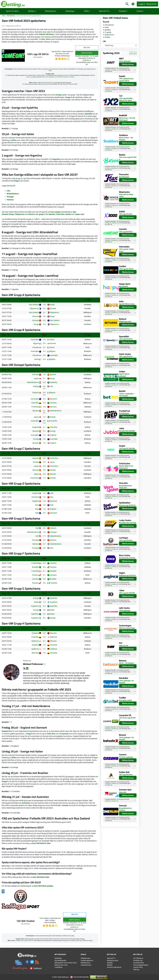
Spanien (52, 214)
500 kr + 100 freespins (127, 663)
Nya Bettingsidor (60, 960)
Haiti (49, 734)
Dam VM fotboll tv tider (41, 843)
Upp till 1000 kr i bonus (127, 304)
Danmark (65, 734)
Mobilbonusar (86, 963)
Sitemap (136, 970)
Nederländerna (13, 194)
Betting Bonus (51, 11)
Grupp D (29, 734)
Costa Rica (60, 214)
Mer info (87, 48)
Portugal (10, 197)
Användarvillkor (139, 963)
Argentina (56, 159)
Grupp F (5, 781)
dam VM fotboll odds (41, 877)
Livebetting (58, 967)
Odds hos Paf (124, 646)
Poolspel (123, 11)
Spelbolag (70, 11)
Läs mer (133, 53)
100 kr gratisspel (125, 611)
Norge (12, 214)
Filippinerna (20, 214)
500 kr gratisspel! (125, 61)
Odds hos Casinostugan (127, 628)
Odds (87, 11)
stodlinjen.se (91, 58)
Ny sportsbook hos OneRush (125, 809)
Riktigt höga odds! (125, 322)
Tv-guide (108, 32)
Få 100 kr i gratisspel (126, 757)
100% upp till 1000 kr (126, 269)
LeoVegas (25, 941)
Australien (26, 803)
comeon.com (29, 77)
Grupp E (17, 181)
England (5, 731)
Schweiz (31, 214)
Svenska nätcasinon (114, 967)
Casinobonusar (86, 965)
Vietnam (10, 200)
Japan (77, 214)
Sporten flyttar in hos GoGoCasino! (126, 467)
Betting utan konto (61, 965)
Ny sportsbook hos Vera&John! (125, 487)
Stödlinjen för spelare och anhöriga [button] (66, 77)
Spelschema (109, 35)
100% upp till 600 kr (126, 540)
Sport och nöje (12, 11)
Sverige (59, 95)
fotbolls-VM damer (47, 34)
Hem (4, 16)
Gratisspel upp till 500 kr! (127, 576)
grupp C (42, 214)
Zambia (68, 214)
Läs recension (38, 57)
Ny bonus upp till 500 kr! (127, 505)
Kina (53, 734)
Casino (140, 11)
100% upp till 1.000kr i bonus (127, 250)
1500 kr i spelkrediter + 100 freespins (127, 395)
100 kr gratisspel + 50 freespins (126, 682)
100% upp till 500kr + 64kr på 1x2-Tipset (126, 100)
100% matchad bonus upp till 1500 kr (126, 80)
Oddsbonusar (85, 958)
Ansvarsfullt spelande (80, 977)
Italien (14, 140)
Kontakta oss (138, 960)
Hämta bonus (87, 53)
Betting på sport (113, 960)
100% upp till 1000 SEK (127, 449)
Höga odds (123, 792)
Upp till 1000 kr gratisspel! (124, 375)
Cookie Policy (138, 967)
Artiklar (107, 37)
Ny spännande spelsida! (127, 431)
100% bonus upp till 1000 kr (128, 158)
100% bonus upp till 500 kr (127, 719)
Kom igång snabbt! (125, 700)
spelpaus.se (87, 60)
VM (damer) (11, 16)
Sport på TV (104, 11)
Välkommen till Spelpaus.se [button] (49, 77)
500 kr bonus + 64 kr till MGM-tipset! (127, 119)
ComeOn (46, 83)
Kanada (65, 805)
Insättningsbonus (87, 960)
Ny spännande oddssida (127, 558)
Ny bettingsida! (124, 177)
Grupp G (69, 97)
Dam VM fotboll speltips (44, 886)
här (87, 65)
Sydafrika (88, 114)
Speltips (32, 11)
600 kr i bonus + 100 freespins (126, 139)
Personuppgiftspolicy (141, 965)
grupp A (58, 212)
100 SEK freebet (26, 921)
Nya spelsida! (123, 286)
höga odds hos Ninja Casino (126, 196)
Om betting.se (138, 958)
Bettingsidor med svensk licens (66, 963)
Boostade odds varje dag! (128, 523)
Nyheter (110, 965)
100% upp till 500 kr (38, 54)
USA (8, 191)
